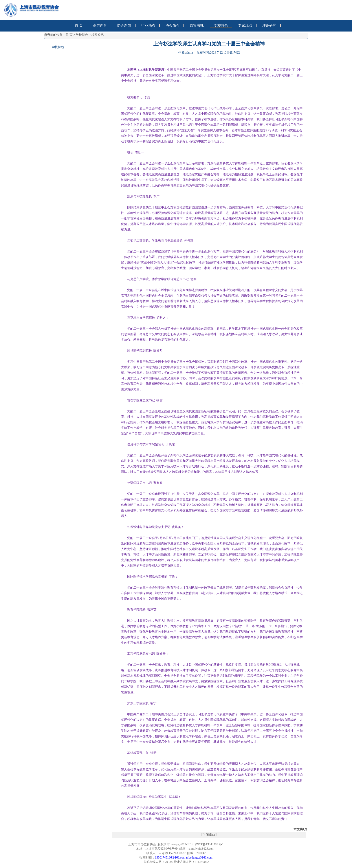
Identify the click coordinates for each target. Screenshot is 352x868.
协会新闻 (124, 25)
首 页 (79, 25)
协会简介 (172, 25)
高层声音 (100, 25)
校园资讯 (97, 35)
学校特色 (221, 25)
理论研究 (269, 25)
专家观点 (245, 25)
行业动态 (148, 25)
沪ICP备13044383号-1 (209, 844)
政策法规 (197, 25)
